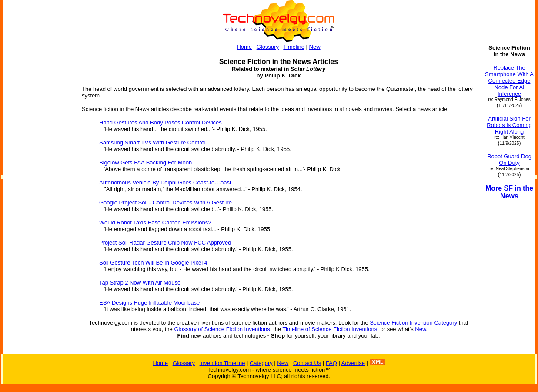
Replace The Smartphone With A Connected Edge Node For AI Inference (509, 81)
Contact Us (307, 363)
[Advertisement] (38, 175)
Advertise (353, 363)
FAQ (331, 363)
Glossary (268, 47)
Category (261, 363)
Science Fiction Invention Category (413, 323)
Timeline (294, 47)
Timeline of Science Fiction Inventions (330, 329)
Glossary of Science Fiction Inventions (222, 329)
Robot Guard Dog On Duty (509, 160)
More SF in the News (509, 192)
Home (244, 47)
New (315, 47)
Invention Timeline (222, 363)
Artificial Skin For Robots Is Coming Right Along (509, 125)
